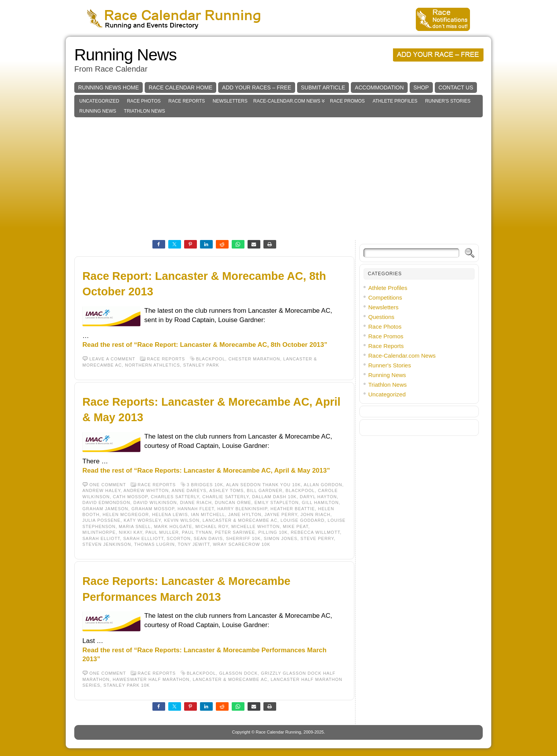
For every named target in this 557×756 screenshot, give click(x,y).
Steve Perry (317, 538)
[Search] (411, 253)
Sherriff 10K (243, 538)
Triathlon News (144, 111)
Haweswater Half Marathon (151, 679)
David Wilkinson (155, 502)
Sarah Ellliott (143, 538)
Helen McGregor (126, 514)
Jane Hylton (245, 514)
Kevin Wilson (182, 520)
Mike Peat (296, 526)
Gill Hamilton (320, 502)
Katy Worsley (142, 520)
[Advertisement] (278, 175)
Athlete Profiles (395, 101)
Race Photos (144, 101)
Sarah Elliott (101, 538)
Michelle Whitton (255, 526)
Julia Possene (102, 520)
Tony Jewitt (194, 544)
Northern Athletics (152, 365)
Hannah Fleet (196, 509)
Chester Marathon (254, 359)
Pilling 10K (273, 532)
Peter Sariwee (235, 532)
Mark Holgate (173, 526)
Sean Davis (208, 538)
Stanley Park (201, 365)
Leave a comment (112, 359)
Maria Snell (135, 526)
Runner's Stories (448, 101)
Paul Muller (162, 532)
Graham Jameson (105, 509)
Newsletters (230, 101)
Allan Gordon (323, 485)
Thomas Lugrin (155, 544)
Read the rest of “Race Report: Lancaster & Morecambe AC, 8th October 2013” (205, 345)
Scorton (179, 538)
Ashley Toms (226, 490)
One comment (108, 485)
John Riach (315, 514)
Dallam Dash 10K (274, 497)
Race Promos (347, 101)
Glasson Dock (238, 673)
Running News (125, 55)
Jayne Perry (281, 514)
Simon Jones (281, 538)
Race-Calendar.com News (287, 101)
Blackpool (211, 359)
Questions (381, 317)
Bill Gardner (265, 490)
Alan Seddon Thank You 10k (264, 485)
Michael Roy (212, 526)
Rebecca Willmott (315, 532)
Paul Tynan (197, 532)
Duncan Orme (233, 502)
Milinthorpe (99, 532)
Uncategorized (99, 101)
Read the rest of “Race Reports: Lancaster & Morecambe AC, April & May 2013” (206, 471)
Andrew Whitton (146, 490)
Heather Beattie (293, 509)
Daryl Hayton (318, 497)
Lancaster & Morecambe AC (240, 520)
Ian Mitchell (208, 514)
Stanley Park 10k (126, 685)
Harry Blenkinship (243, 509)
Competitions (385, 297)
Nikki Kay (131, 532)
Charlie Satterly (226, 497)
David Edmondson (106, 502)
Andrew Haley (102, 490)
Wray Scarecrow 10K (241, 544)
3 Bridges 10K (205, 485)
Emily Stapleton (277, 502)
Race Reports (186, 101)
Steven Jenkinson (107, 544)
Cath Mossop (130, 497)
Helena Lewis (170, 514)
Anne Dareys (189, 490)
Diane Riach (196, 502)
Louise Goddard (302, 520)
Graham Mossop (153, 509)
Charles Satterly (175, 497)
